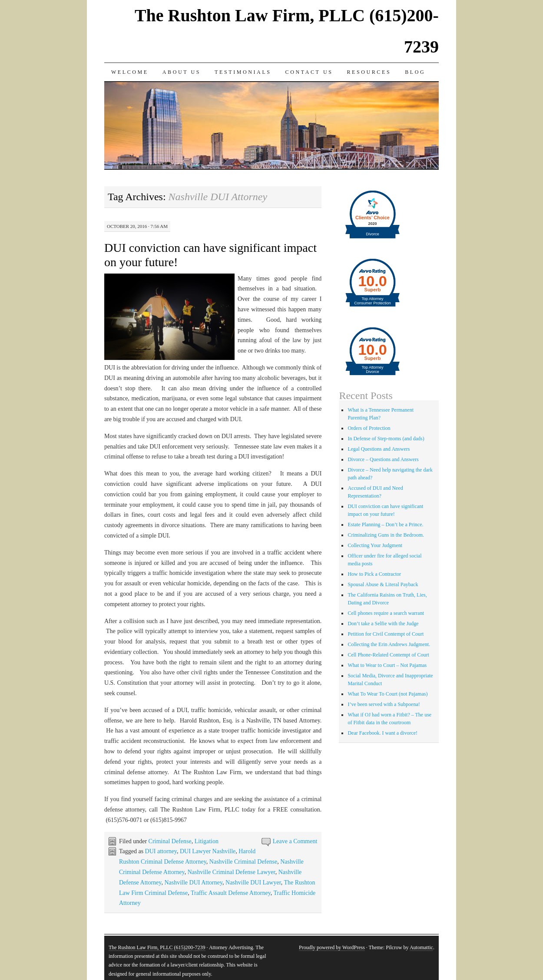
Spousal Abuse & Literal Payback (383, 584)
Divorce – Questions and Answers (383, 459)
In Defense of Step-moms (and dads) (386, 439)
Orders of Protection (369, 428)
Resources (369, 72)
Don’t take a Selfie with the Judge (383, 624)
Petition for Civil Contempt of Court (386, 634)
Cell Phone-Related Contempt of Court (388, 655)
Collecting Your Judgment (375, 545)
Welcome (130, 72)
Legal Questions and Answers (379, 449)
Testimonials (243, 72)
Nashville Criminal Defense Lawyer (232, 872)
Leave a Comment (295, 841)
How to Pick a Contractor (374, 574)
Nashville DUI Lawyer (253, 883)
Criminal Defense (170, 841)
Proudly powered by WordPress (332, 947)
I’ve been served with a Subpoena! (384, 704)
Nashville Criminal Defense (243, 862)
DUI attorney (161, 851)
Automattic (421, 947)
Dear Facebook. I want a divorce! (382, 733)
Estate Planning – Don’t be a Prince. (385, 525)
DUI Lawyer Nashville (208, 851)
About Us (182, 72)
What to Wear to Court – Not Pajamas (387, 665)
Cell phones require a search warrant (386, 613)
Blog (415, 72)
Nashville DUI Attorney (193, 883)
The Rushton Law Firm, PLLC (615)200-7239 (157, 947)
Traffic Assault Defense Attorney (231, 893)
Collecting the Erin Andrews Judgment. (389, 644)
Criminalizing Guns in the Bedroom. (386, 535)
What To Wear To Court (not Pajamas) (387, 694)
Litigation (207, 841)
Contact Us (309, 72)
